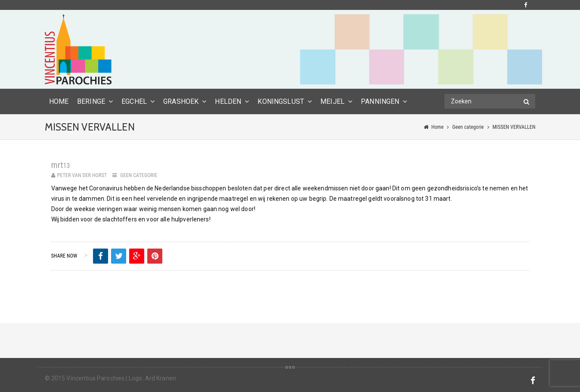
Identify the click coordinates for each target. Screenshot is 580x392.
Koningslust (281, 101)
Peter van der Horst (82, 175)
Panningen (380, 101)
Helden (228, 101)
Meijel (332, 101)
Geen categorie (468, 127)
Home (438, 127)
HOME (59, 101)
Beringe (91, 101)
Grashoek (181, 101)
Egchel (134, 101)
